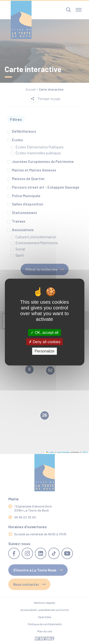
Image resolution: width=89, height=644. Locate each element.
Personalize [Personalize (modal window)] (45, 351)
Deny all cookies (45, 342)
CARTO (85, 452)
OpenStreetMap (63, 452)
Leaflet (50, 452)
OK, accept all (44, 333)
